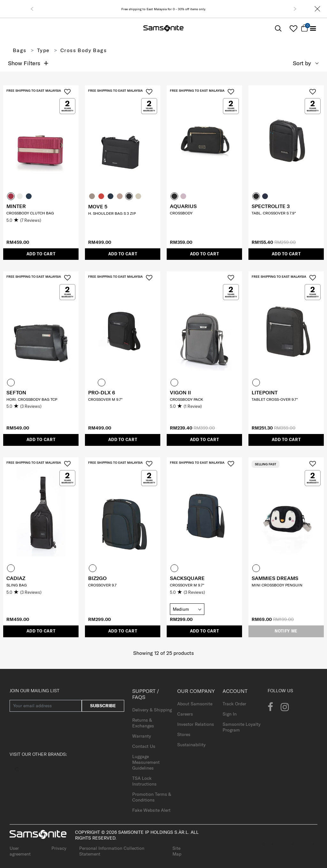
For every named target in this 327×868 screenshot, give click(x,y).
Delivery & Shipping (152, 710)
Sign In (230, 714)
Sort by (302, 63)
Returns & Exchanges (143, 723)
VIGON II (180, 392)
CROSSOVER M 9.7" (105, 399)
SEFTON (16, 392)
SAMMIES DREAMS (275, 578)
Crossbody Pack (186, 399)
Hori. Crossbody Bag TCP (32, 399)
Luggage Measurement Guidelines (146, 762)
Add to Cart (41, 254)
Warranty (142, 736)
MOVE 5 (98, 206)
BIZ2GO (97, 578)
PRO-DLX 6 (102, 392)
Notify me (286, 631)
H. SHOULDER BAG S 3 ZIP (112, 213)
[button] (32, 9)
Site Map (177, 851)
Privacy (59, 848)
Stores (184, 734)
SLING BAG (17, 585)
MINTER (16, 206)
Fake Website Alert (151, 810)
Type (43, 50)
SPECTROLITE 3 (271, 206)
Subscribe (103, 706)
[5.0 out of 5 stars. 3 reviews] (41, 407)
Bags (20, 50)
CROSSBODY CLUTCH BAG (30, 213)
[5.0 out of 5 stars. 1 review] (204, 407)
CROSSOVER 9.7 (102, 585)
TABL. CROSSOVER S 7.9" (274, 213)
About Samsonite (195, 704)
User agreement (20, 851)
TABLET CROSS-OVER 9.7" (275, 399)
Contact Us (144, 746)
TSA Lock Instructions (144, 781)
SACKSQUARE (187, 578)
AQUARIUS (183, 206)
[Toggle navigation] (313, 29)
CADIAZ (16, 578)
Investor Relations (196, 724)
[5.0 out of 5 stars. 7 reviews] (41, 221)
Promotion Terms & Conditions (152, 797)
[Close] (317, 9)
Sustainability (191, 745)
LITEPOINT (265, 392)
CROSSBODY (181, 213)
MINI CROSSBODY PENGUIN (277, 585)
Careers (185, 714)
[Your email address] (46, 706)
